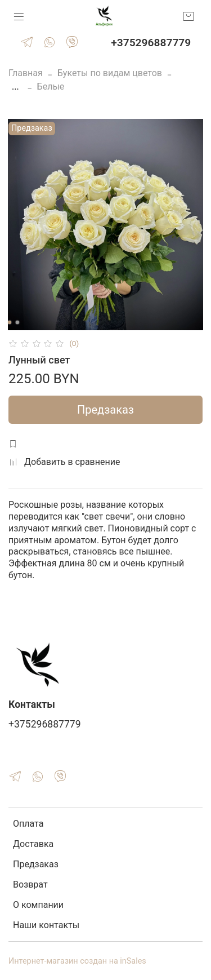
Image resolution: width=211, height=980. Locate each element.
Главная (26, 73)
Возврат (30, 884)
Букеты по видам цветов (110, 73)
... (15, 87)
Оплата (28, 824)
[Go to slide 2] (17, 322)
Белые (51, 87)
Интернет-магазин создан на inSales (77, 961)
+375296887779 (151, 43)
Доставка (33, 844)
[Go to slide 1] (9, 322)
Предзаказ (105, 410)
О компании (38, 905)
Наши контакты (46, 925)
